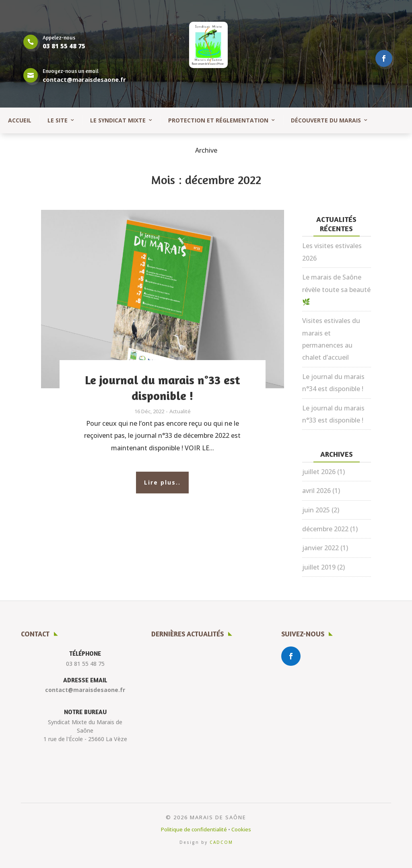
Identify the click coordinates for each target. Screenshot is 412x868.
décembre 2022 (325, 529)
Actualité (180, 411)
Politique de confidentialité (194, 829)
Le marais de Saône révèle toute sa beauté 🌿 (336, 289)
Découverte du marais (326, 120)
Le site (58, 120)
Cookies (241, 829)
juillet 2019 (319, 567)
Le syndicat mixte (118, 120)
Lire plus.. (162, 482)
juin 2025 (316, 510)
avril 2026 (316, 491)
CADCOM (221, 842)
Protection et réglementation (218, 120)
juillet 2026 (319, 472)
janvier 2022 (320, 548)
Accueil (20, 120)
